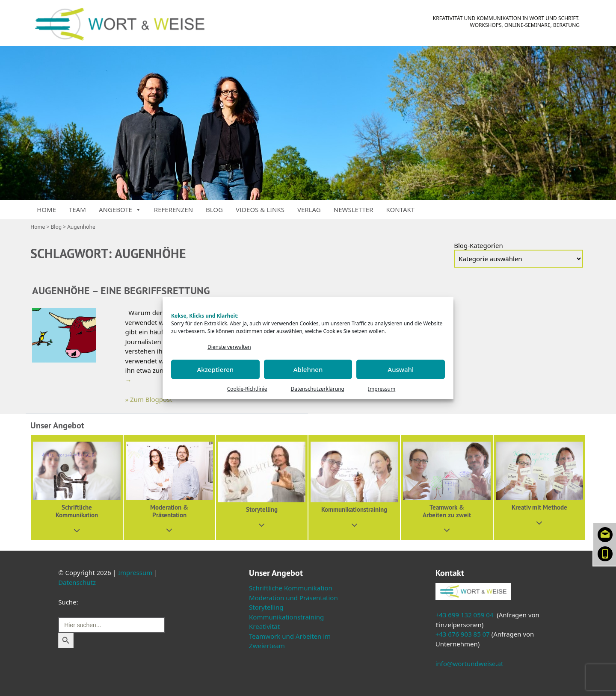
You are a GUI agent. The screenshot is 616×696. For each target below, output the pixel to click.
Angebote (120, 210)
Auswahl (401, 369)
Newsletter (354, 209)
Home (46, 209)
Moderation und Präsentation (293, 598)
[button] (77, 488)
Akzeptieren (215, 369)
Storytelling (266, 607)
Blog (214, 209)
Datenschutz (77, 582)
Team (77, 209)
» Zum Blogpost (149, 399)
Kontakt (401, 209)
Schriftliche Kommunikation (291, 588)
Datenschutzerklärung (318, 388)
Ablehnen (308, 369)
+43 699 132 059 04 (465, 615)
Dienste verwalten (229, 347)
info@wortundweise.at (469, 664)
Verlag (309, 209)
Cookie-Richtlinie (247, 388)
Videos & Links (260, 209)
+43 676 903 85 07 (463, 634)
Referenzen (173, 209)
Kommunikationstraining (286, 617)
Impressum (382, 388)
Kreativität (264, 626)
